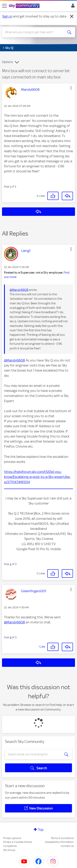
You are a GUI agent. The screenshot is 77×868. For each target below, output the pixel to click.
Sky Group (9, 850)
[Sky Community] (25, 6)
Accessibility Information (59, 842)
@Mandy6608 (19, 290)
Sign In (72, 7)
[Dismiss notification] (72, 16)
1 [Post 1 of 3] (10, 187)
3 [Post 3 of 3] (11, 637)
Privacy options (12, 838)
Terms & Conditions (62, 838)
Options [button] (7, 62)
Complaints (10, 846)
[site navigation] (4, 6)
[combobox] (35, 32)
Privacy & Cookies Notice (17, 842)
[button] (71, 88)
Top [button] (41, 830)
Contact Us (67, 846)
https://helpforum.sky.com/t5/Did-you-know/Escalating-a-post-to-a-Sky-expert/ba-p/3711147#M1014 (37, 477)
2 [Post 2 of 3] (11, 564)
